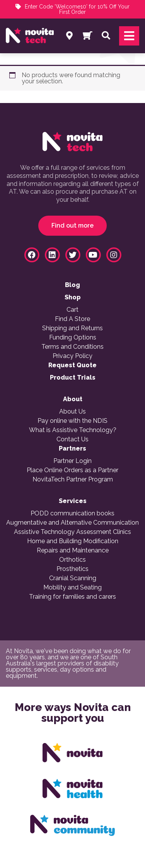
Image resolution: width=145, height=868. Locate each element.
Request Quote (72, 365)
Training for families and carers (72, 597)
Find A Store (72, 319)
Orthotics (72, 560)
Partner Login (72, 461)
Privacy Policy (72, 356)
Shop (73, 297)
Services (73, 501)
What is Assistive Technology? (73, 430)
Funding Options (73, 338)
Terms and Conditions (72, 347)
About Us (72, 412)
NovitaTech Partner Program (73, 480)
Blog (72, 285)
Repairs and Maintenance (73, 551)
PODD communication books (72, 513)
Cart (72, 310)
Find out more (72, 225)
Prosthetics (72, 569)
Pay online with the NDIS (72, 421)
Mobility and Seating (72, 588)
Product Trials (73, 378)
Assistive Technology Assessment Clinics (72, 532)
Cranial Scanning (73, 578)
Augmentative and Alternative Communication (72, 523)
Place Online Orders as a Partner (72, 470)
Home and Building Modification (73, 541)
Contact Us (72, 439)
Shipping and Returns (72, 328)
